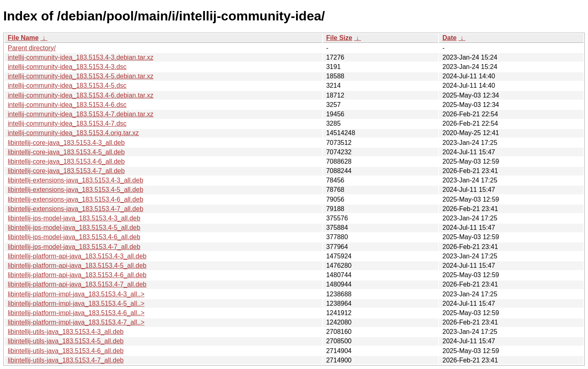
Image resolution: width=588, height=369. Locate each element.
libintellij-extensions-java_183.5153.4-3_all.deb (76, 180)
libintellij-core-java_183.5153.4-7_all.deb (66, 171)
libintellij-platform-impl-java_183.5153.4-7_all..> (76, 322)
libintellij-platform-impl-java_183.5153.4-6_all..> (76, 313)
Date (449, 38)
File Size (339, 38)
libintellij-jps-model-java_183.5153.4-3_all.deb (74, 218)
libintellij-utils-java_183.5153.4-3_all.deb (66, 332)
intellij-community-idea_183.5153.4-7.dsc (67, 123)
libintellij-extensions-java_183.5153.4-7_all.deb (76, 209)
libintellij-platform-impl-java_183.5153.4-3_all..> (76, 294)
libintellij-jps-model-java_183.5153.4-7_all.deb (74, 247)
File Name (23, 38)
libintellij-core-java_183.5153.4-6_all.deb (66, 161)
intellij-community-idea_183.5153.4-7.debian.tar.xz (81, 114)
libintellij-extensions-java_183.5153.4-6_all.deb (76, 199)
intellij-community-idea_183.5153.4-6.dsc (67, 105)
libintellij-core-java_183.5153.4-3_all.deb (66, 143)
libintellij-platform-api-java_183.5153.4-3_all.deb (77, 256)
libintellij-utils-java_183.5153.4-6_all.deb (66, 351)
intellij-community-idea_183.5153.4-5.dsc (67, 86)
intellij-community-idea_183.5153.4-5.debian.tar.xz (81, 76)
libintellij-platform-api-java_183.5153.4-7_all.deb (77, 284)
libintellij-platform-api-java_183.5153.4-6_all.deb (77, 275)
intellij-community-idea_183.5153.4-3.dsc (67, 67)
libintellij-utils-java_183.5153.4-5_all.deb (66, 341)
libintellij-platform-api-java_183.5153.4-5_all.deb (77, 266)
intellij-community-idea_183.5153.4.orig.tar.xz (73, 133)
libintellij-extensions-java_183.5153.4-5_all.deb (76, 190)
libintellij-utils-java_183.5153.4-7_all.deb (66, 360)
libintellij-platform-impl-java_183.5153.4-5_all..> (76, 303)
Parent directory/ (32, 48)
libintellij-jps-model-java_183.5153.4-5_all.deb (74, 228)
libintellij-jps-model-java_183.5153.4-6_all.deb (74, 237)
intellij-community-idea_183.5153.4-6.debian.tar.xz (81, 95)
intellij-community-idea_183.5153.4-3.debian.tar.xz (81, 57)
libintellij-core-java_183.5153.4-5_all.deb (66, 152)
